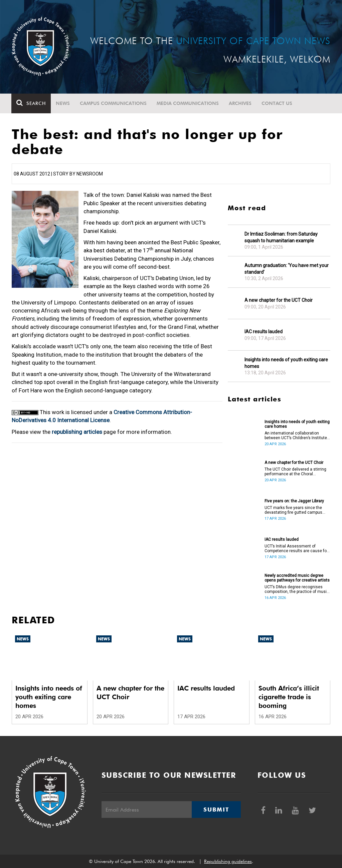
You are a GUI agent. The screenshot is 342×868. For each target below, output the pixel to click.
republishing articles (77, 432)
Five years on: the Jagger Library (294, 501)
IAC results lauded (264, 332)
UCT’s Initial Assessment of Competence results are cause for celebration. (296, 548)
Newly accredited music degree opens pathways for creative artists (297, 578)
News (63, 103)
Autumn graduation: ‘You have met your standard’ (287, 269)
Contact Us (277, 103)
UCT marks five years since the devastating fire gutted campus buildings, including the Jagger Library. (293, 510)
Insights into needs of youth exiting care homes (286, 363)
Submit (216, 810)
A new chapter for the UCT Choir (279, 300)
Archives (240, 103)
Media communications (188, 103)
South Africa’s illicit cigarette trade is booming (289, 697)
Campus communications (114, 103)
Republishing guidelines (228, 861)
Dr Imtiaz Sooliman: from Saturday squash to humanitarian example (281, 237)
